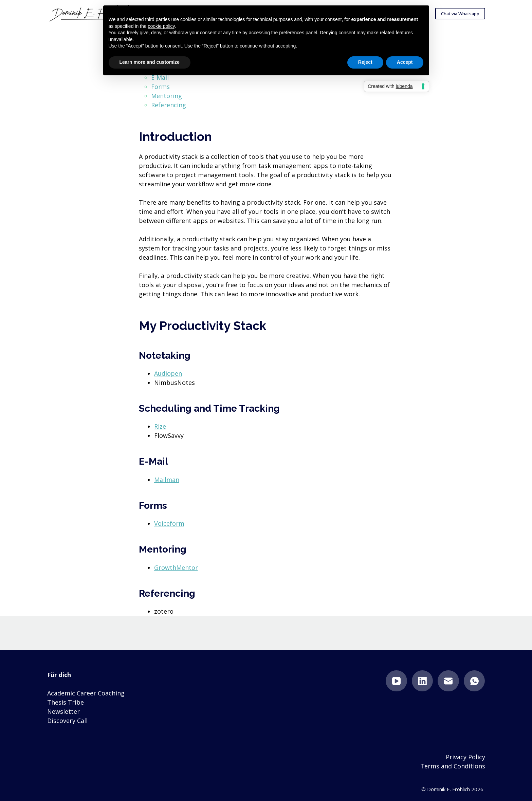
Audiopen (168, 373)
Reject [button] (365, 62)
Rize (160, 426)
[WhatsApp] (474, 681)
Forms (160, 87)
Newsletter (63, 711)
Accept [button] (405, 62)
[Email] (448, 681)
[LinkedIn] (423, 681)
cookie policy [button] (161, 26)
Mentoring (167, 96)
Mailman (167, 480)
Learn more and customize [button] (150, 62)
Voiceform (169, 523)
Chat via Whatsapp (460, 14)
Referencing (169, 105)
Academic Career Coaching (86, 693)
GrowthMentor (176, 567)
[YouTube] (396, 681)
